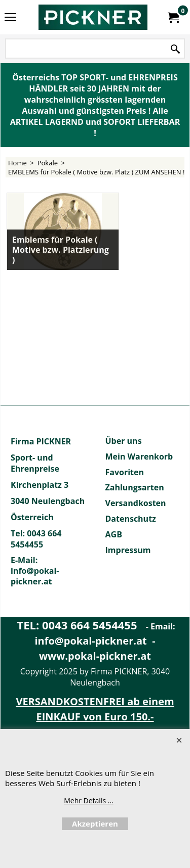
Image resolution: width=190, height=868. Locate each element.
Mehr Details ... (89, 801)
